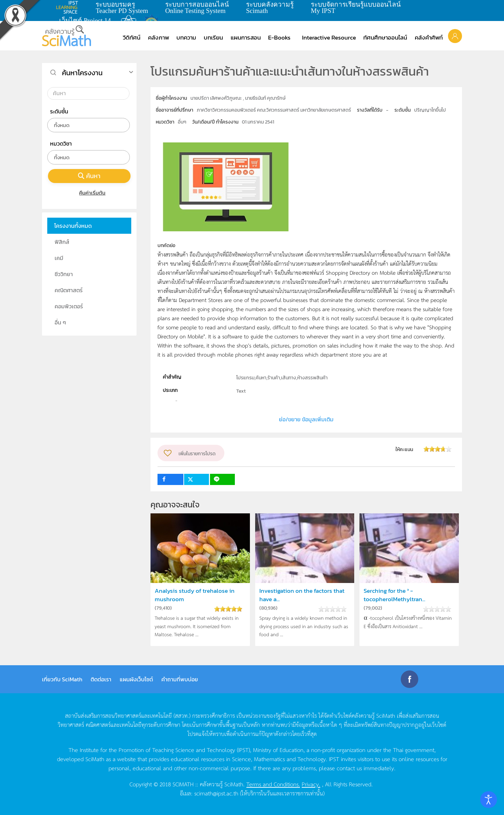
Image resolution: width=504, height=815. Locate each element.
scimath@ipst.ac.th (216, 793)
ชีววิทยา (64, 274)
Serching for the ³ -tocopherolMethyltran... (394, 595)
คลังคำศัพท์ (429, 37)
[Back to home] (66, 36)
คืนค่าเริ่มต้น (89, 193)
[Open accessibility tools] (489, 800)
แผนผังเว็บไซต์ (136, 679)
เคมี (59, 258)
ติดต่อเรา (101, 679)
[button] (455, 36)
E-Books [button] (279, 37)
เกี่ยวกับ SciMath (62, 679)
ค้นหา (89, 176)
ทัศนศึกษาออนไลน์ (385, 37)
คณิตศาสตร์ (69, 290)
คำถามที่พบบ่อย (180, 679)
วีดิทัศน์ (132, 37)
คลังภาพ (159, 37)
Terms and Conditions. (273, 784)
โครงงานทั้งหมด (73, 226)
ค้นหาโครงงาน (82, 73)
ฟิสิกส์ (62, 242)
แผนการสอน (246, 37)
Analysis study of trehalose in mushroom (195, 595)
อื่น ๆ (60, 322)
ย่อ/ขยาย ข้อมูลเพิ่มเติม (306, 419)
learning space (69, 7)
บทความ (186, 37)
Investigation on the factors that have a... (302, 595)
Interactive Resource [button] (329, 37)
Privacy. (311, 784)
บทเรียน (213, 37)
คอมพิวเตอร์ (69, 306)
